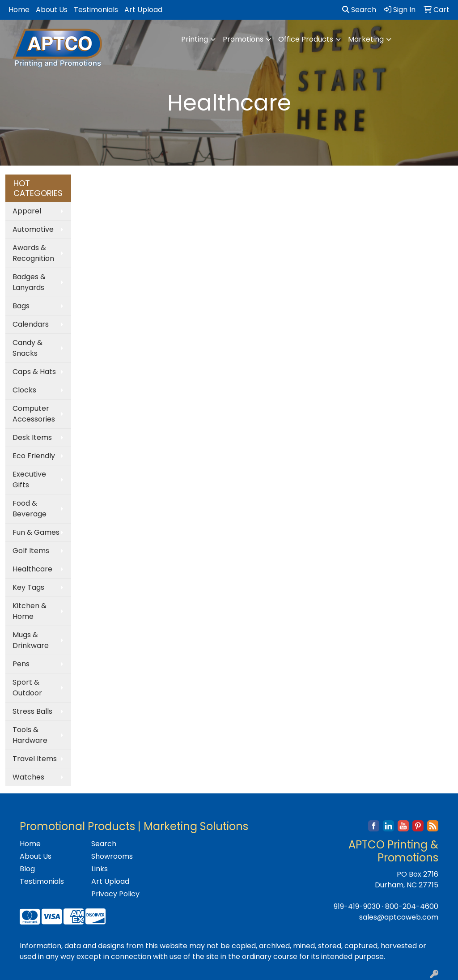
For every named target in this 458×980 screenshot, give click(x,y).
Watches (28, 777)
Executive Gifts (29, 479)
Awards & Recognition (33, 253)
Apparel (27, 211)
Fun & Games (36, 532)
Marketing (366, 39)
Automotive (33, 229)
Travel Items (35, 759)
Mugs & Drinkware (31, 640)
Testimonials (96, 10)
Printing (195, 39)
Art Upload (143, 10)
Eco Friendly (34, 456)
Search (359, 10)
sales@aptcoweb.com (399, 917)
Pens (21, 664)
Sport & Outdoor (27, 688)
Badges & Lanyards (29, 282)
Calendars (31, 324)
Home (19, 10)
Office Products (306, 39)
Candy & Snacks (28, 348)
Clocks (24, 390)
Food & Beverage (30, 509)
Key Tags (28, 587)
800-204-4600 (412, 906)
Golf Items (31, 551)
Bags (21, 306)
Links (100, 869)
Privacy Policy (115, 894)
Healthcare (32, 569)
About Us (52, 10)
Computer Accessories (34, 414)
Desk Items (32, 437)
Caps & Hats (34, 372)
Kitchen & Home (30, 611)
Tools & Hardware (30, 735)
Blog (27, 869)
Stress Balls (32, 711)
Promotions (243, 39)
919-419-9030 (357, 906)
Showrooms (112, 856)
